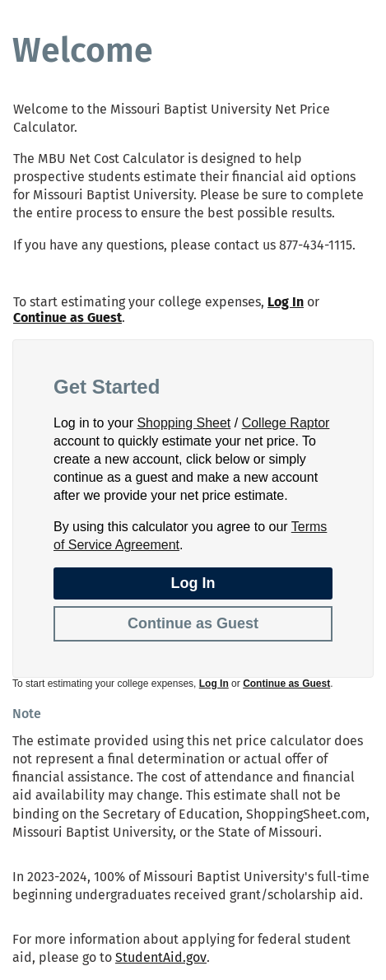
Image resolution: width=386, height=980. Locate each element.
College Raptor (286, 423)
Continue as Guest (67, 317)
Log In (286, 302)
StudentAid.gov (161, 957)
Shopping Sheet (184, 423)
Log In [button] (193, 583)
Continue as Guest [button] (193, 623)
